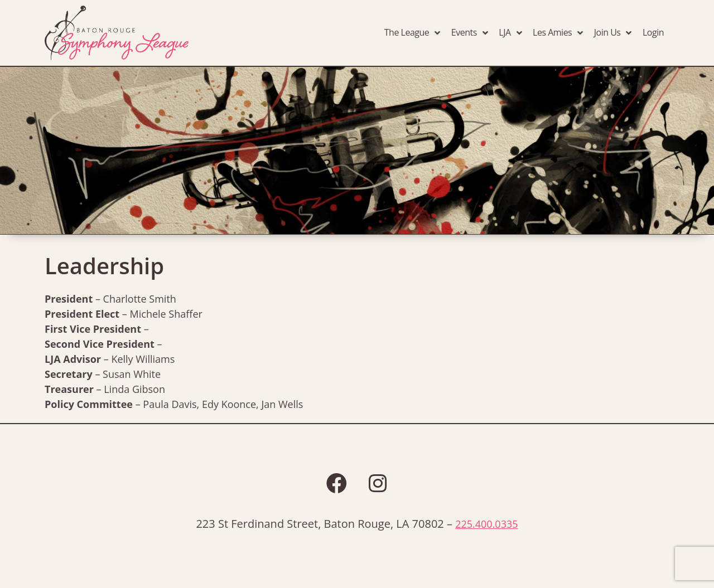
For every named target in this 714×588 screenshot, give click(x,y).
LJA (510, 33)
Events (470, 33)
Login (653, 32)
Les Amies (558, 33)
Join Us (613, 33)
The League (412, 33)
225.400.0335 (486, 524)
